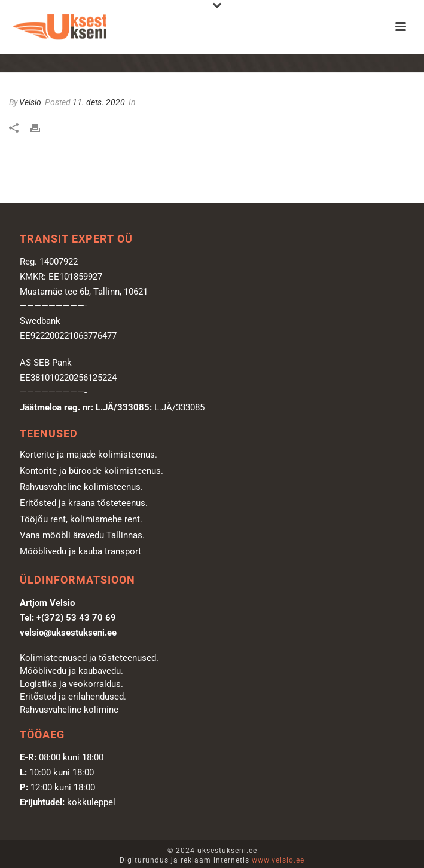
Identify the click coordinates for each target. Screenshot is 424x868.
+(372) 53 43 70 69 (76, 618)
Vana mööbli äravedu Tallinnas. (82, 535)
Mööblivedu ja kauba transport (80, 551)
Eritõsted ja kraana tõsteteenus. (84, 503)
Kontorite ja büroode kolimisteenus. (91, 471)
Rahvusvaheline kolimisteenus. (81, 487)
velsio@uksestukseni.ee (68, 633)
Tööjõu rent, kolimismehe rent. (81, 519)
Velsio (30, 102)
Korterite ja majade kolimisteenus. (89, 455)
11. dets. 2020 (99, 102)
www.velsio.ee (278, 860)
